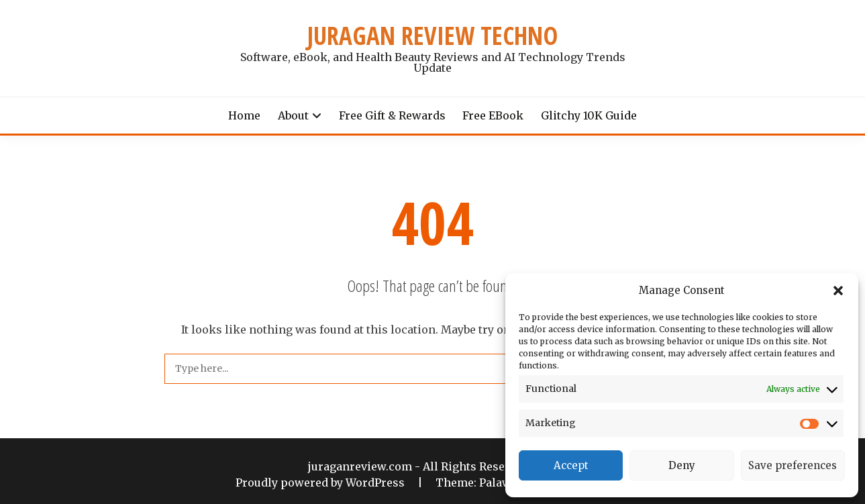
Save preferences (793, 465)
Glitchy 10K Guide (589, 115)
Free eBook (493, 115)
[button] (838, 291)
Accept (571, 465)
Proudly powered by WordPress (321, 483)
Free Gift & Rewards (392, 115)
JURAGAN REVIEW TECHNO (432, 36)
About (293, 115)
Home (244, 115)
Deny (682, 465)
